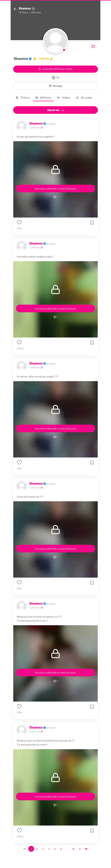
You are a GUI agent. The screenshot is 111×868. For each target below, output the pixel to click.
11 (80, 849)
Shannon (36, 123)
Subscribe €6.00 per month (55, 69)
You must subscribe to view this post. (55, 188)
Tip (56, 77)
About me (56, 110)
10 (73, 849)
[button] (93, 46)
